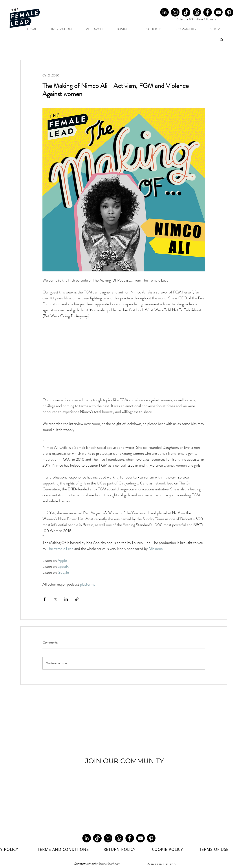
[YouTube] (218, 12)
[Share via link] (77, 599)
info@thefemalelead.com (103, 864)
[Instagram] (175, 12)
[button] (222, 39)
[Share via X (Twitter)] (55, 599)
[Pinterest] (229, 12)
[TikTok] (186, 12)
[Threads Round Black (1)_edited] (197, 12)
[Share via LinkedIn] (66, 599)
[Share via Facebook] (45, 599)
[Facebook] (208, 12)
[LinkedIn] (164, 12)
